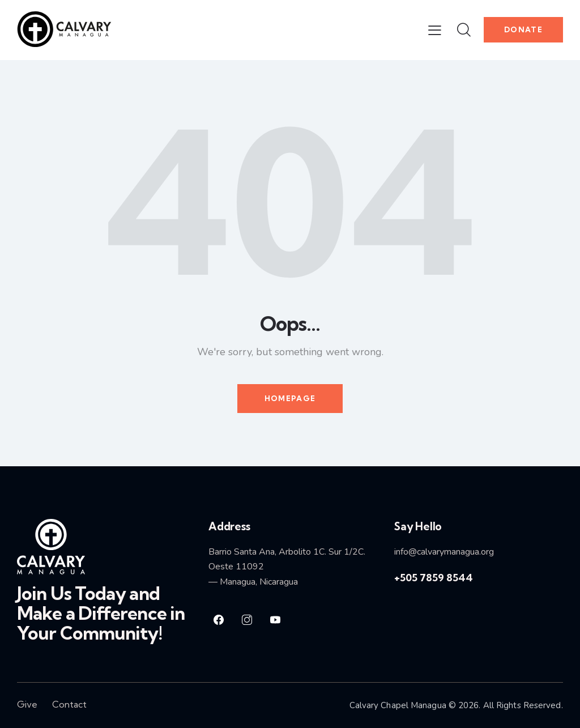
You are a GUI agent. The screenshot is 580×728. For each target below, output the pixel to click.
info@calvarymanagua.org (444, 552)
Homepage (290, 398)
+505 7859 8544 (434, 578)
